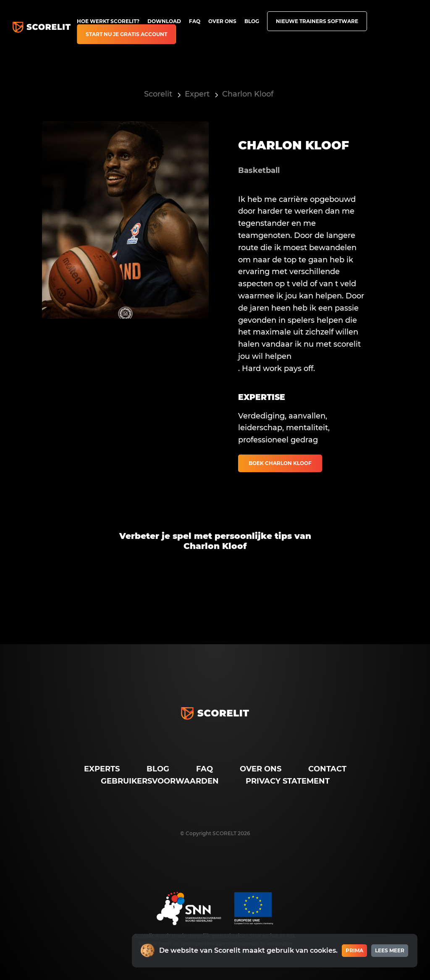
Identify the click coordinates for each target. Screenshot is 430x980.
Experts (102, 769)
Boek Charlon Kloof (280, 463)
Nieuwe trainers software (317, 21)
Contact (327, 769)
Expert (197, 94)
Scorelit (158, 94)
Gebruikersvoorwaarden (160, 781)
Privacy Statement (288, 781)
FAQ (195, 21)
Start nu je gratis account (126, 34)
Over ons (222, 21)
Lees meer (390, 950)
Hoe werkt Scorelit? (108, 21)
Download (164, 21)
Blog (252, 21)
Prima (354, 950)
